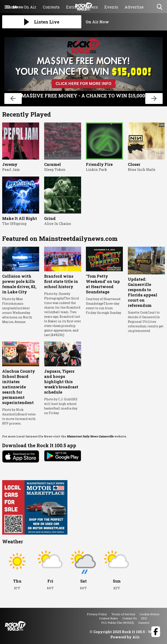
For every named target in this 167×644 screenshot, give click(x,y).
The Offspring (14, 223)
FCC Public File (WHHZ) (118, 623)
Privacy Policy (97, 614)
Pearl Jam (11, 169)
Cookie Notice (149, 614)
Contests (51, 7)
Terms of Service (123, 614)
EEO (144, 618)
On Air (30, 7)
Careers (144, 623)
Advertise (134, 7)
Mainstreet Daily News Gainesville (90, 436)
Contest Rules (109, 618)
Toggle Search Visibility (160, 7)
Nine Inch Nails (142, 169)
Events (111, 7)
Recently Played (27, 114)
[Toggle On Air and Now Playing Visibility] (125, 22)
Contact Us (129, 618)
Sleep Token (55, 169)
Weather (13, 541)
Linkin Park (96, 169)
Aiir (136, 637)
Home (11, 7)
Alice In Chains (58, 223)
